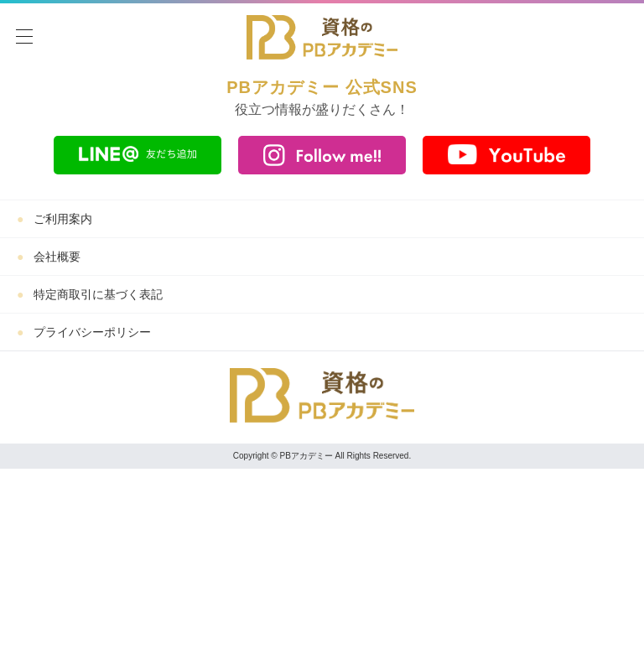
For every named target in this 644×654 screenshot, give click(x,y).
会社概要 (57, 257)
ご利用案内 (63, 219)
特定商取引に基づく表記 (98, 294)
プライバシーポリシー (92, 332)
